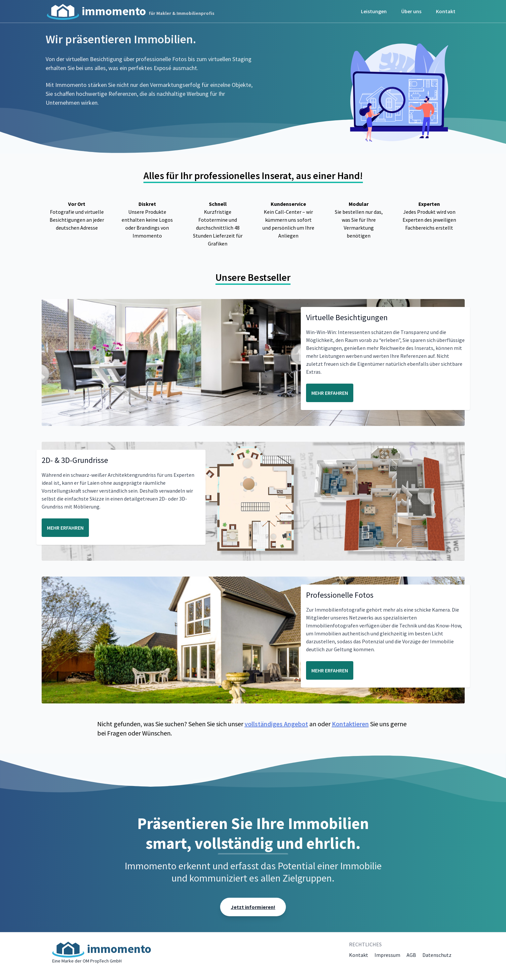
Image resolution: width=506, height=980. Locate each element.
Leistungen (374, 11)
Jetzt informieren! (253, 907)
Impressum (387, 955)
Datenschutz (437, 955)
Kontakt (446, 11)
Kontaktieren (350, 724)
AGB (411, 955)
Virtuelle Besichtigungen (347, 317)
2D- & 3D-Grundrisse (75, 460)
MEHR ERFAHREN (330, 393)
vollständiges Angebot (276, 724)
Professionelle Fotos (340, 595)
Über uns (411, 11)
